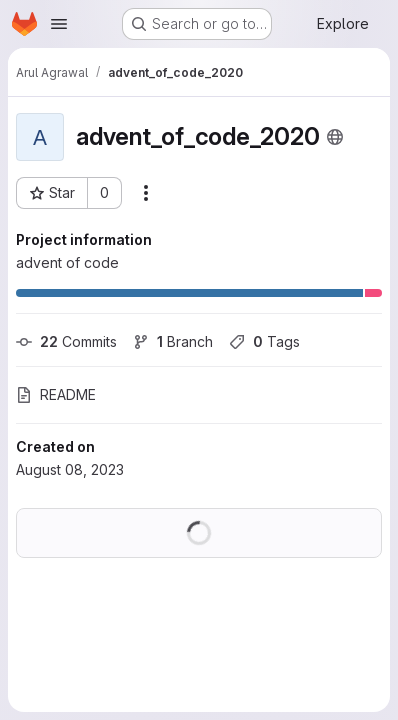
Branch (173, 341)
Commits (66, 341)
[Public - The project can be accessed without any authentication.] (335, 137)
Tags (264, 341)
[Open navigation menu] (59, 24)
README (56, 394)
